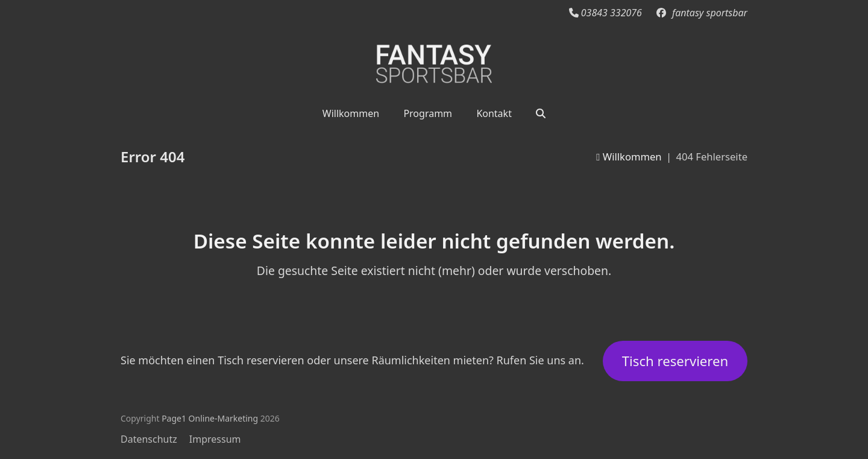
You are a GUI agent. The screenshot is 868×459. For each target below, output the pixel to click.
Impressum (215, 439)
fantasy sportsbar (710, 13)
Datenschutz (149, 439)
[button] (541, 113)
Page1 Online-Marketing (210, 418)
